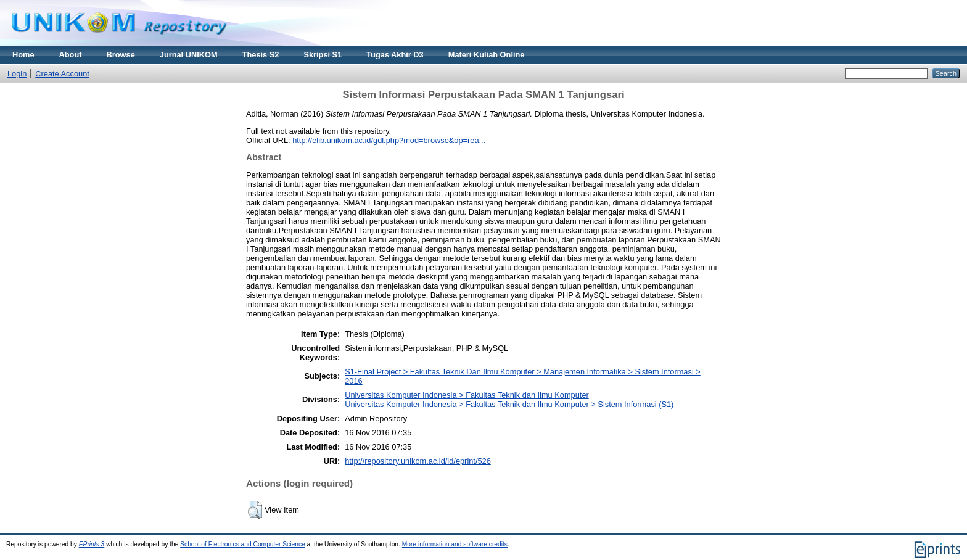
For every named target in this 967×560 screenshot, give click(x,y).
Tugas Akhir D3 (395, 55)
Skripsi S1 (323, 55)
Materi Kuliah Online (487, 55)
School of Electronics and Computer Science (243, 544)
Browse (121, 55)
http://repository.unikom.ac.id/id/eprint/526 (418, 461)
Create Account (62, 74)
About (71, 55)
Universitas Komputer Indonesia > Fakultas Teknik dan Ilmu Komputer (467, 395)
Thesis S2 (261, 55)
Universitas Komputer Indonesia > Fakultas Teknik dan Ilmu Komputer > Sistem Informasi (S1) (509, 404)
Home (23, 55)
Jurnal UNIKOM (189, 55)
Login (17, 74)
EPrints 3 (92, 544)
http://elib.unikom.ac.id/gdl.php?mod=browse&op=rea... (389, 140)
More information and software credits (455, 544)
